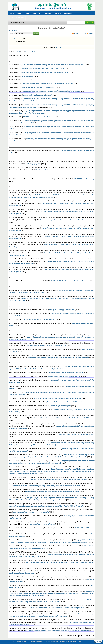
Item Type (58, 48)
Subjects (36, 13)
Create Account (19, 23)
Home (12, 13)
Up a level (14, 31)
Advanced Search (17, 18)
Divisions (47, 13)
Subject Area (18, 39)
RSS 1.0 (83, 33)
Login (11, 23)
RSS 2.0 (91, 33)
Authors (57, 13)
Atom (76, 33)
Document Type (70, 13)
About (20, 13)
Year (27, 13)
